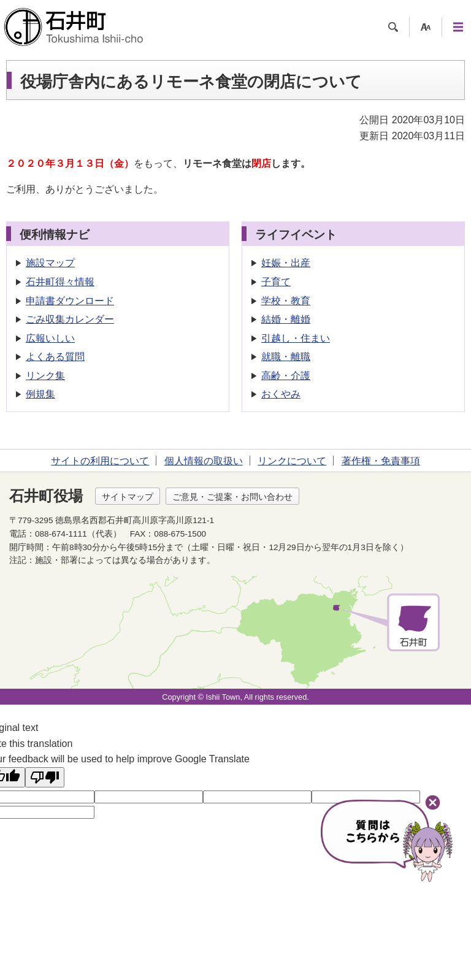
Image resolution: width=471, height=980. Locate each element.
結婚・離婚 (286, 319)
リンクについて (292, 461)
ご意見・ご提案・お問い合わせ (232, 497)
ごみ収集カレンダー (70, 319)
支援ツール (426, 27)
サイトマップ (128, 497)
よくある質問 (55, 357)
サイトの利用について (100, 461)
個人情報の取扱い (204, 461)
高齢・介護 (286, 376)
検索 (393, 27)
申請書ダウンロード (70, 301)
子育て (276, 282)
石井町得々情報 (60, 282)
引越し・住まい (296, 338)
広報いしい (50, 338)
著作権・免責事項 (381, 461)
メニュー (458, 27)
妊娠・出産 (286, 263)
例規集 (40, 394)
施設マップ (50, 263)
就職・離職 (286, 357)
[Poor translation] (45, 777)
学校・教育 (286, 301)
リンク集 (45, 376)
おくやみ (281, 394)
